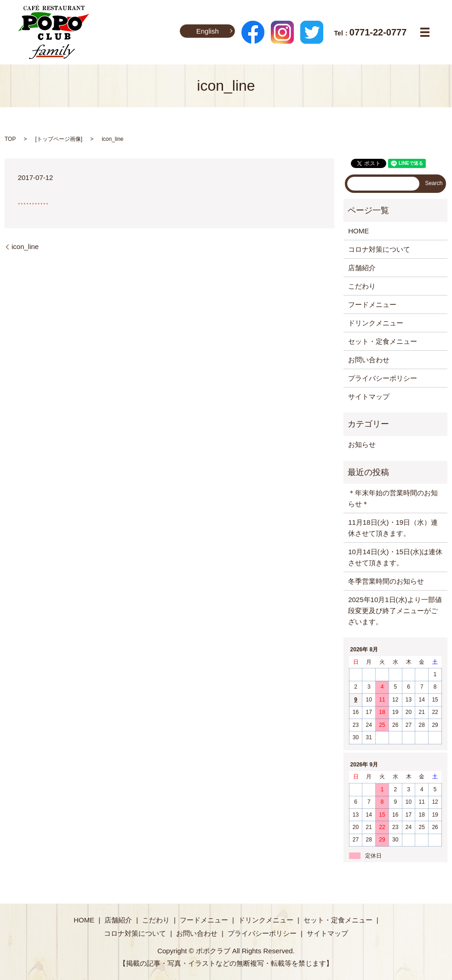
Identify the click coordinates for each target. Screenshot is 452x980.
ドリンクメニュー (376, 323)
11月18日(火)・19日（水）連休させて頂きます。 (393, 528)
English (208, 31)
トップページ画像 (59, 139)
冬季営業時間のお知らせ (386, 581)
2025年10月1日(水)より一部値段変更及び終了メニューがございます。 (395, 611)
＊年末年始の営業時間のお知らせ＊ (393, 498)
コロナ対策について (379, 249)
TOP (10, 139)
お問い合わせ (369, 360)
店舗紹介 (362, 268)
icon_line (25, 246)
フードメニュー (372, 304)
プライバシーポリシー (383, 378)
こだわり (362, 286)
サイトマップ (369, 397)
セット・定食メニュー (383, 341)
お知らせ (362, 444)
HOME (358, 231)
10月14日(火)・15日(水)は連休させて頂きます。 (395, 557)
